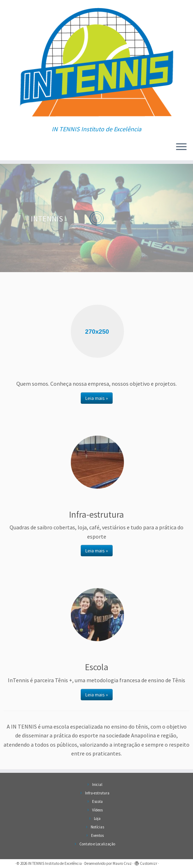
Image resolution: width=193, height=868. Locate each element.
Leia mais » (97, 398)
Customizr (149, 863)
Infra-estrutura (97, 793)
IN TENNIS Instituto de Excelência (55, 863)
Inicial (97, 784)
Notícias (97, 827)
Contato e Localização (97, 844)
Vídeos (97, 810)
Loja (97, 818)
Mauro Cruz (122, 863)
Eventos (97, 835)
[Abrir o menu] (181, 148)
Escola (97, 801)
